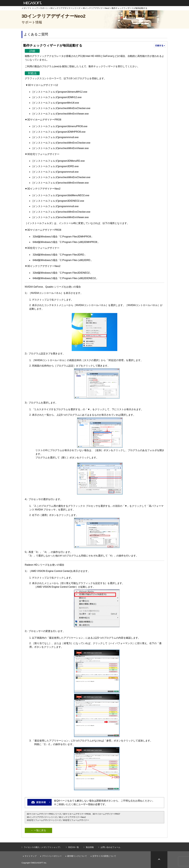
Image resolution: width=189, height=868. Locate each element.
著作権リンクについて (77, 856)
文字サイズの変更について (104, 856)
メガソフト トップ (30, 8)
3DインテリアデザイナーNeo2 (96, 8)
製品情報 (90, 847)
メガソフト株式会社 (33, 3)
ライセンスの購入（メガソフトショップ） (43, 847)
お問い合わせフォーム (110, 847)
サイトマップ (31, 856)
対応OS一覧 (74, 847)
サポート (44, 8)
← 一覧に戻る (38, 830)
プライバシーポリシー (52, 856)
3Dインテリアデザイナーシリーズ (65, 8)
